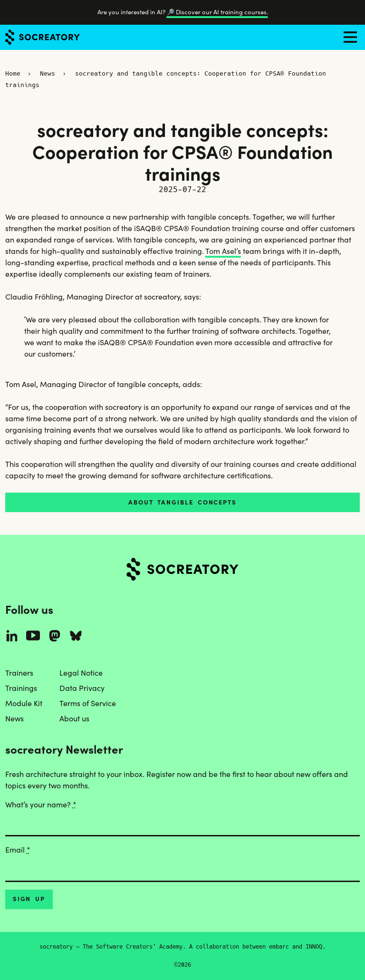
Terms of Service (88, 703)
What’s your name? (41, 805)
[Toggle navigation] (350, 37)
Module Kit (24, 703)
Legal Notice (81, 673)
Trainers (19, 673)
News (48, 73)
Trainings (21, 688)
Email (18, 850)
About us (74, 718)
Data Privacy (82, 688)
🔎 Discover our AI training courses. (217, 12)
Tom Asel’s (223, 251)
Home (13, 73)
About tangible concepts (182, 502)
